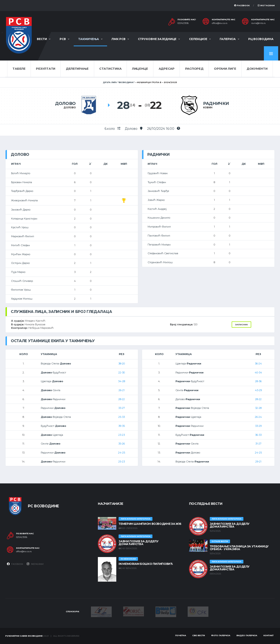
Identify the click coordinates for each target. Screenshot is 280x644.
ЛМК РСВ (118, 39)
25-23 (122, 462)
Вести (42, 39)
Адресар (167, 69)
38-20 (122, 364)
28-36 (258, 381)
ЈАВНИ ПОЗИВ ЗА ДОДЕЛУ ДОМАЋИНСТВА (139, 543)
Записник (241, 325)
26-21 (122, 390)
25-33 (122, 417)
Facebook (242, 5)
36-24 (258, 364)
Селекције (198, 39)
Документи (257, 69)
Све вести (199, 635)
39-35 (122, 426)
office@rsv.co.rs (220, 23)
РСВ (63, 39)
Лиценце (140, 69)
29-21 (258, 462)
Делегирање (77, 69)
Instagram (266, 5)
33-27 (122, 408)
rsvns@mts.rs (258, 23)
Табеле (19, 69)
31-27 (258, 444)
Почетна (181, 635)
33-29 (258, 426)
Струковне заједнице (157, 39)
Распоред (194, 69)
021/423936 (183, 23)
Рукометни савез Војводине (24, 636)
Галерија (228, 39)
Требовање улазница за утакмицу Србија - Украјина (239, 548)
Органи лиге (225, 69)
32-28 (258, 408)
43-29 (258, 390)
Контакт (268, 635)
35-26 (122, 444)
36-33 (258, 435)
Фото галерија (221, 635)
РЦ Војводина (261, 39)
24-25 (122, 453)
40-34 (258, 373)
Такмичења (89, 39)
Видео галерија (247, 635)
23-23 (122, 435)
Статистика (110, 69)
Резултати (46, 69)
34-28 (122, 381)
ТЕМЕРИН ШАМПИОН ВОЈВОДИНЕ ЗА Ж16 (150, 524)
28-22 (122, 399)
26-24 (258, 417)
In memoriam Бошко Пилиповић (146, 564)
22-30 (122, 373)
